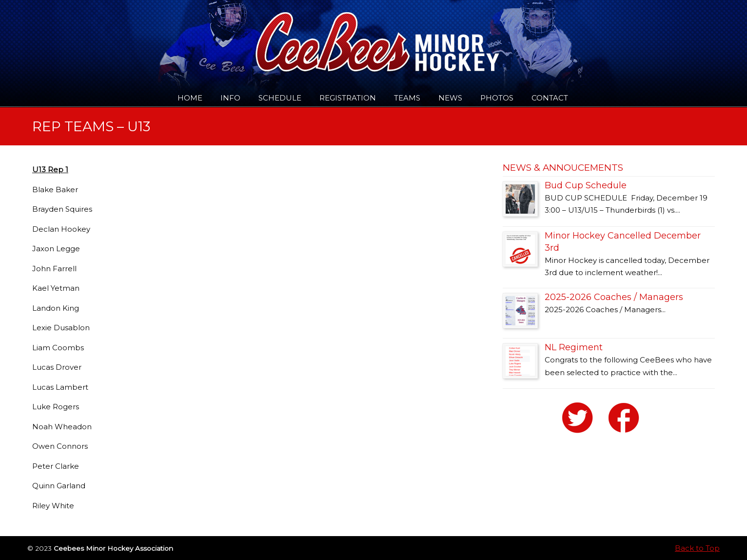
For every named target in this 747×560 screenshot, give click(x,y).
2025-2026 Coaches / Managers (614, 297)
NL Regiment (574, 347)
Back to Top (697, 548)
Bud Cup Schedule (586, 185)
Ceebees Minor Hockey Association (132, 35)
